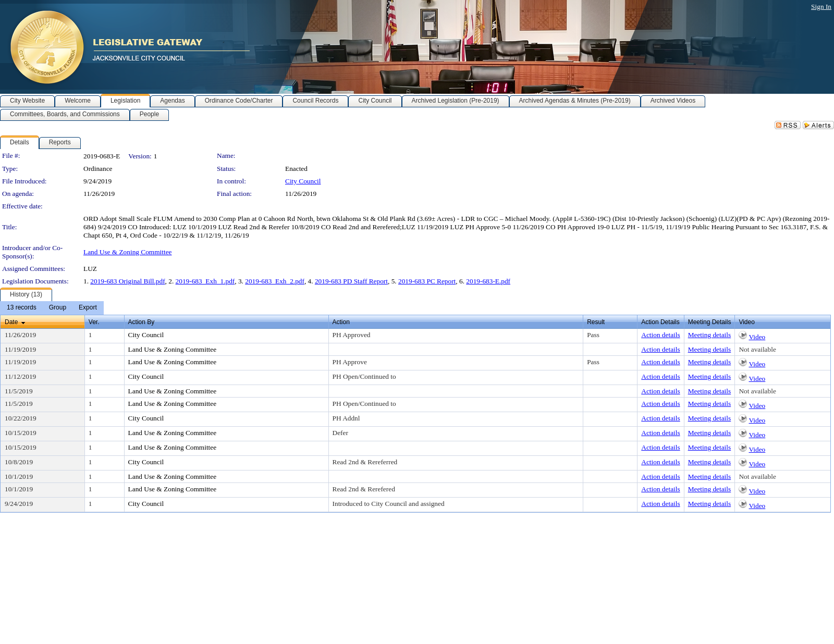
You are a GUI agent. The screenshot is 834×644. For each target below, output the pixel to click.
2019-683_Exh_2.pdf (275, 281)
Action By (142, 322)
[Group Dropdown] (58, 308)
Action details (660, 335)
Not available (757, 349)
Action (341, 322)
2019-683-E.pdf (488, 281)
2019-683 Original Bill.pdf (127, 281)
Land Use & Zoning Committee (128, 252)
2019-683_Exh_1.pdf (205, 281)
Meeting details (710, 335)
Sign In (821, 7)
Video (757, 337)
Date (11, 322)
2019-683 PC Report (427, 281)
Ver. (94, 322)
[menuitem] (22, 308)
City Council (303, 181)
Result (596, 322)
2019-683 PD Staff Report (351, 281)
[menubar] (52, 308)
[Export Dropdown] (88, 308)
